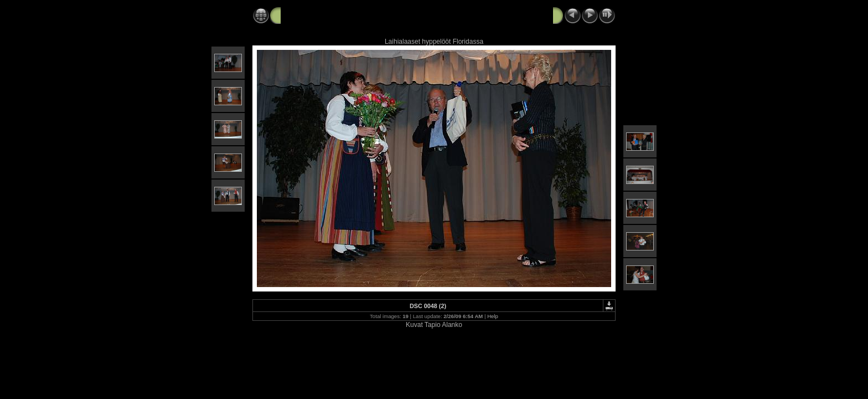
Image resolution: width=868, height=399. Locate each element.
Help (493, 316)
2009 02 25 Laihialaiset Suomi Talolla (350, 15)
